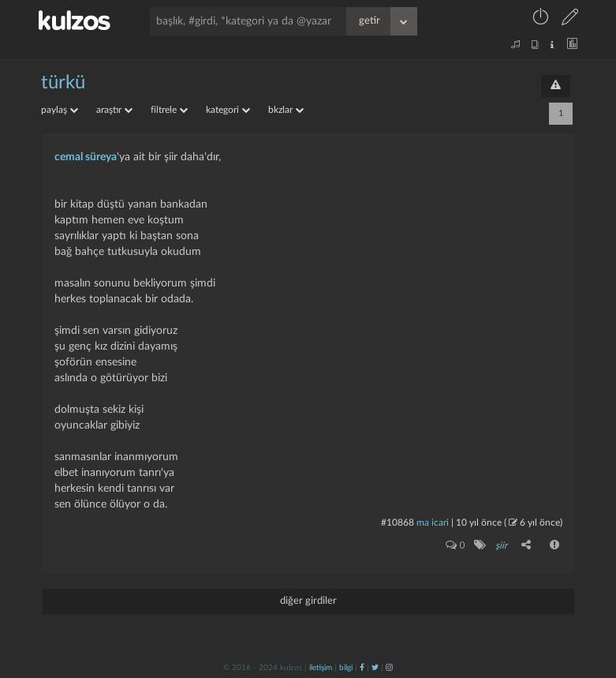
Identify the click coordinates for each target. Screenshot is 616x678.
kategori (228, 110)
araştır (114, 110)
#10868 (398, 523)
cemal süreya (86, 157)
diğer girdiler (308, 601)
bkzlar (286, 110)
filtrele (169, 110)
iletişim (321, 668)
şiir (501, 545)
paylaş (60, 110)
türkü (63, 83)
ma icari (433, 523)
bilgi (346, 668)
